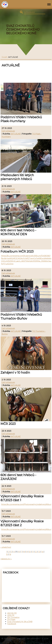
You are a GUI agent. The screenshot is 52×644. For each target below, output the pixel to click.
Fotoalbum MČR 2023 (17, 251)
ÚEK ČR (11, 615)
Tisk (24, 639)
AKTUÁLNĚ (16, 134)
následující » (6, 559)
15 (7, 554)
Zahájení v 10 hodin (15, 373)
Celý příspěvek (8, 131)
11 (33, 552)
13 (39, 552)
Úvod (4, 57)
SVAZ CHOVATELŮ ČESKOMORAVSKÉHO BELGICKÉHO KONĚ (23, 30)
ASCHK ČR (12, 613)
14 (42, 552)
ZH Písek (11, 619)
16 (10, 554)
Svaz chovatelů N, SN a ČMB (20, 622)
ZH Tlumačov (13, 617)
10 (30, 552)
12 (36, 552)
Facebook (12, 624)
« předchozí (6, 547)
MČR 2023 (8, 424)
